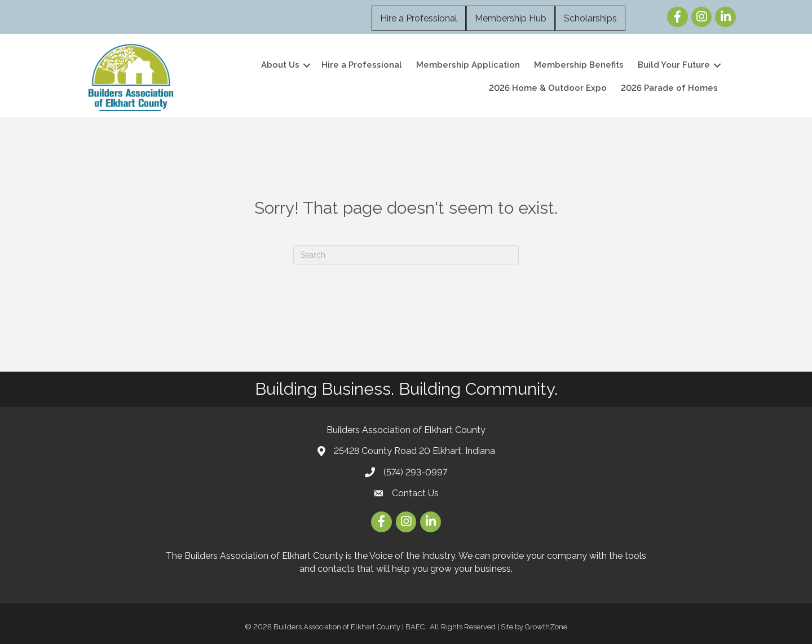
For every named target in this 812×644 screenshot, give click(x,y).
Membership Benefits (579, 65)
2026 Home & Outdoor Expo (548, 88)
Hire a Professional (419, 18)
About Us (280, 65)
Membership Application (468, 65)
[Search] (406, 255)
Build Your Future (674, 65)
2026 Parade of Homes (669, 88)
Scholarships (590, 18)
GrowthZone (546, 627)
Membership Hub (511, 18)
